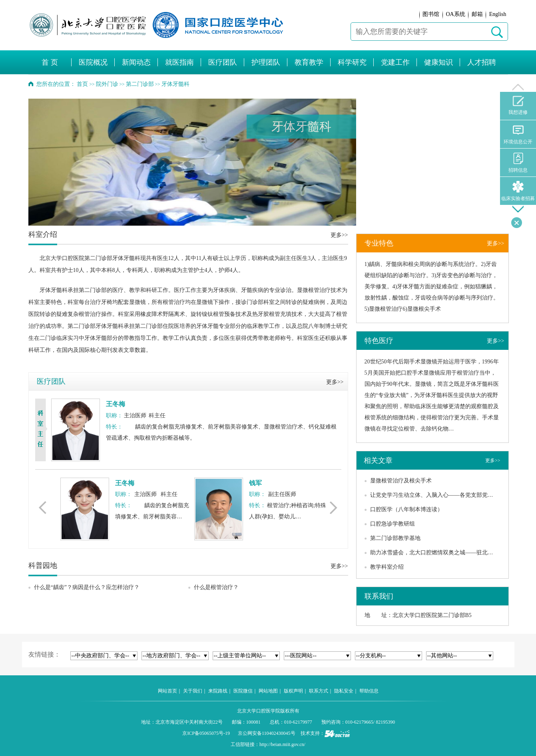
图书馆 (431, 14)
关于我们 (193, 691)
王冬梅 (116, 404)
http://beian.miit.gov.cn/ (282, 744)
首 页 (50, 62)
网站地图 (268, 691)
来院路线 (218, 691)
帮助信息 (369, 691)
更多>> (339, 235)
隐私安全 (344, 691)
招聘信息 (518, 163)
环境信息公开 (518, 134)
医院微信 (243, 691)
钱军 (255, 483)
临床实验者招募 (518, 191)
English (498, 14)
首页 (82, 84)
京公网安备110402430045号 (267, 733)
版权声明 (293, 691)
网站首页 (167, 691)
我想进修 (518, 105)
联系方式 (319, 691)
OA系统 (455, 14)
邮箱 (477, 14)
